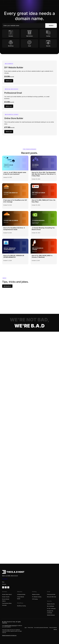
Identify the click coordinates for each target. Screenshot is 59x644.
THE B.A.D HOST (15, 572)
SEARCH (51, 26)
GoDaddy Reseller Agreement (10, 626)
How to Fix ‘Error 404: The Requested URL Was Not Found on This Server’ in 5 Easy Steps (44, 174)
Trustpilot (5, 579)
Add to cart (9, 81)
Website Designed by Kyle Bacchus (9, 635)
